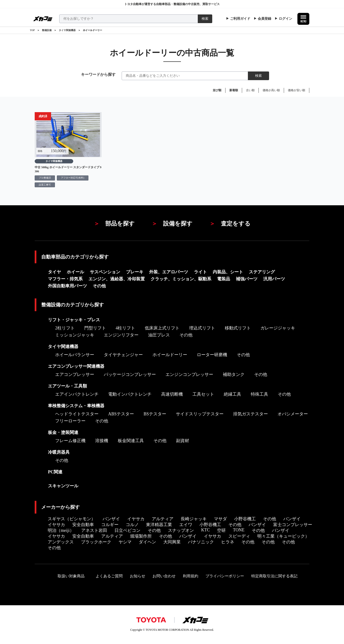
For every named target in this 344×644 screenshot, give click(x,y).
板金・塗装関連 (63, 432)
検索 (205, 19)
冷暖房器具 (59, 452)
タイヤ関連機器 (67, 30)
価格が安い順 (297, 90)
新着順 (234, 90)
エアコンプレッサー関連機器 (76, 366)
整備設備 (47, 30)
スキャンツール (63, 486)
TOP (32, 30)
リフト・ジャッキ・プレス (74, 320)
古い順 (250, 90)
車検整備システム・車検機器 (76, 406)
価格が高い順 (271, 90)
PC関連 (55, 472)
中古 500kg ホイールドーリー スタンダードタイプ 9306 (68, 169)
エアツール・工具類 (67, 386)
